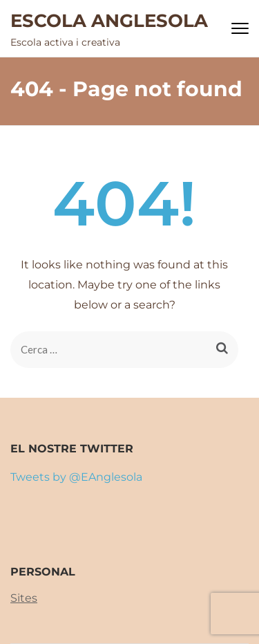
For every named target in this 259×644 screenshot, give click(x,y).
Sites (24, 598)
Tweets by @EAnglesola (76, 477)
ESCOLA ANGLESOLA (109, 21)
